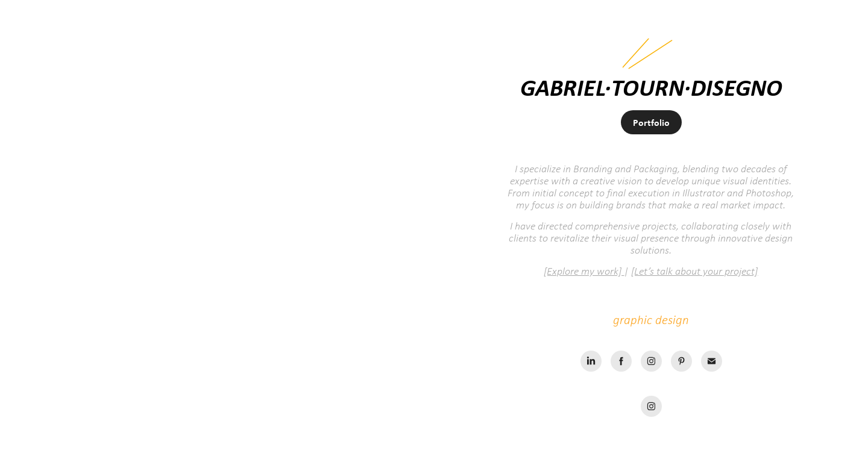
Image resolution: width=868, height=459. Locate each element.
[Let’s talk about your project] (694, 271)
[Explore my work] (584, 271)
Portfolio (651, 122)
